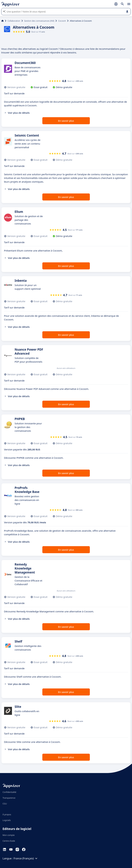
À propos (7, 814)
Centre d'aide (9, 841)
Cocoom (62, 21)
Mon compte (9, 835)
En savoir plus (66, 121)
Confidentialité (9, 792)
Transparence (9, 798)
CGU (5, 804)
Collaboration (14, 21)
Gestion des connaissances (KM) (39, 21)
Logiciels (7, 820)
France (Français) (26, 858)
